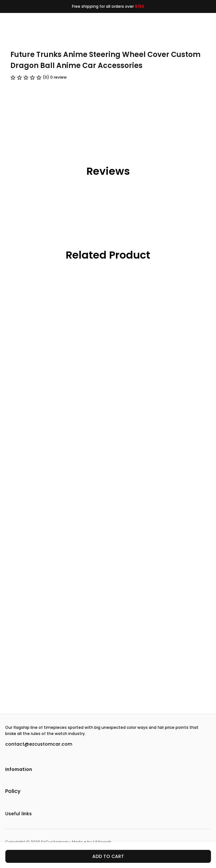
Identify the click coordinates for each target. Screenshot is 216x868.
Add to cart (108, 856)
